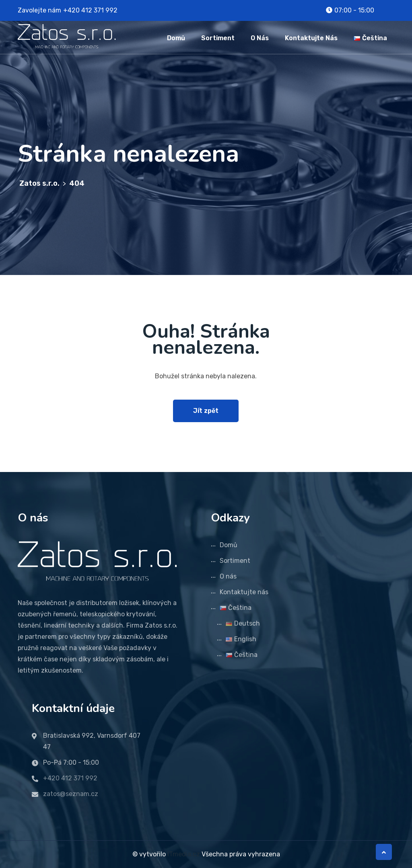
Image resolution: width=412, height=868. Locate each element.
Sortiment (218, 38)
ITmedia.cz (184, 854)
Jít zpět (206, 411)
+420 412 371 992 (90, 10)
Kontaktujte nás (311, 38)
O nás (260, 38)
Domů (176, 38)
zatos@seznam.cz (71, 794)
